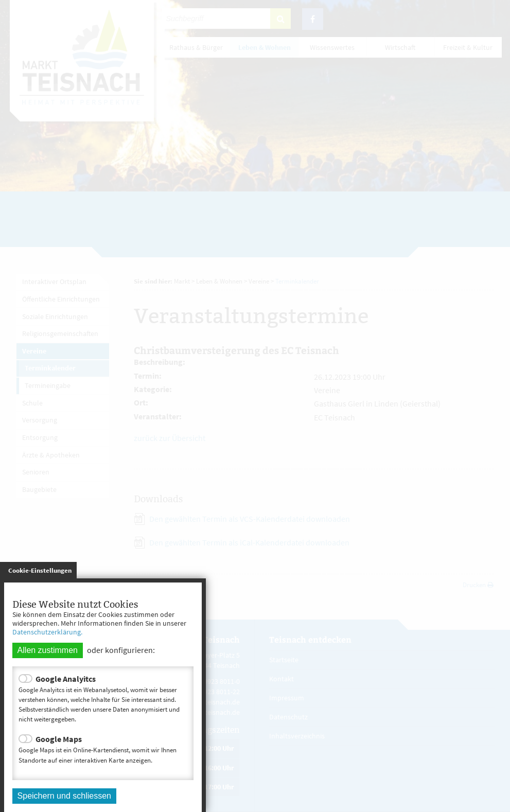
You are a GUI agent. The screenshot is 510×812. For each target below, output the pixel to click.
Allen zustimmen (48, 650)
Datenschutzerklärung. (47, 632)
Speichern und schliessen (64, 796)
